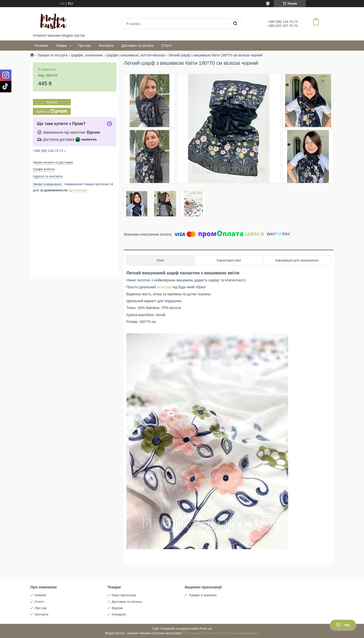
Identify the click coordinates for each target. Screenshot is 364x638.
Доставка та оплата (137, 46)
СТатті (166, 46)
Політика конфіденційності (240, 633)
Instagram (119, 614)
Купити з (52, 111)
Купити (52, 102)
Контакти (106, 46)
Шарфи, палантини (87, 55)
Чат (343, 625)
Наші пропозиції (124, 595)
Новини (40, 595)
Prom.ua (206, 629)
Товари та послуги (52, 55)
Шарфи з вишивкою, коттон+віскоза (135, 55)
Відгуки (117, 608)
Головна (41, 46)
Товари (61, 46)
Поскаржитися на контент (201, 633)
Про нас (84, 46)
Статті (39, 602)
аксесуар (164, 287)
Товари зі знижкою (203, 595)
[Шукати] (235, 24)
